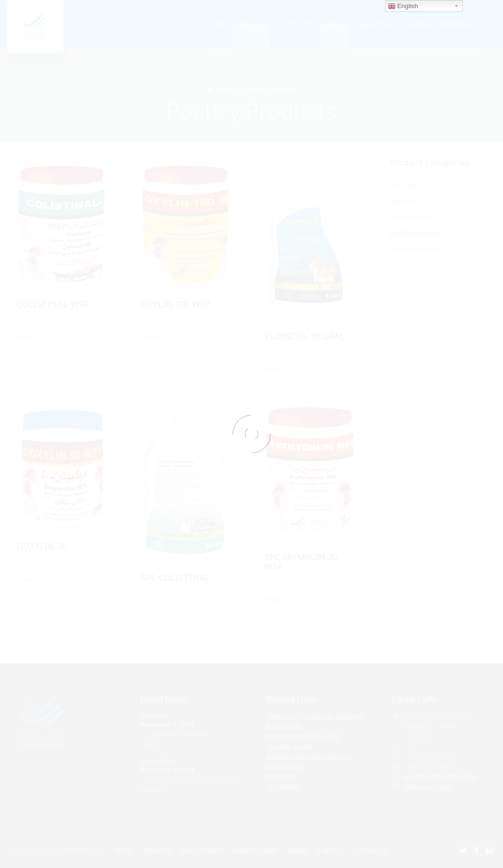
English (403, 6)
